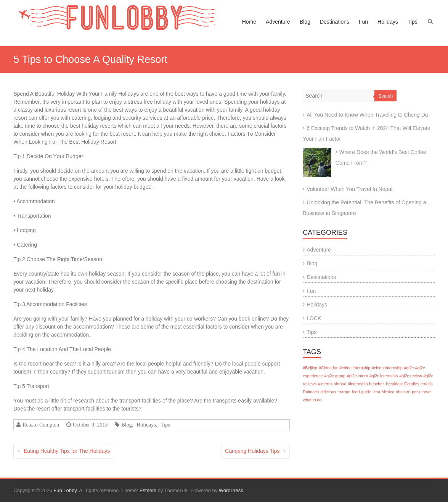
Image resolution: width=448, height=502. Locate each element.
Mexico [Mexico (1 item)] (388, 392)
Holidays (388, 22)
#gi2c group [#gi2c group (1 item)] (335, 376)
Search (385, 96)
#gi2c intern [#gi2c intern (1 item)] (357, 376)
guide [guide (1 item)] (366, 392)
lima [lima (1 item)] (376, 392)
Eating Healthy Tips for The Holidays (63, 451)
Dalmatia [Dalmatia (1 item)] (311, 392)
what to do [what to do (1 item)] (312, 400)
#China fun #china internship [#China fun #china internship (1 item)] (344, 368)
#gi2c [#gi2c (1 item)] (409, 368)
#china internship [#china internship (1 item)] (387, 368)
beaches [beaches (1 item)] (377, 384)
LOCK (314, 318)
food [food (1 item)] (356, 392)
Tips (413, 22)
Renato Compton (41, 425)
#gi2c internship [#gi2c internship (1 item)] (384, 376)
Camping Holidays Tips (256, 451)
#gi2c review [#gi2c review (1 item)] (410, 376)
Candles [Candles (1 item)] (412, 384)
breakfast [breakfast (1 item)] (394, 384)
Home (249, 22)
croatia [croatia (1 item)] (427, 384)
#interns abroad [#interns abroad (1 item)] (332, 384)
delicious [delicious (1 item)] (328, 392)
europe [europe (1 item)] (344, 392)
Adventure (278, 22)
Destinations (335, 22)
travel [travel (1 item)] (426, 392)
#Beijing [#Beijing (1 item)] (310, 368)
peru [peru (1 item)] (416, 392)
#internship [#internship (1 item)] (358, 384)
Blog (305, 22)
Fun (363, 22)
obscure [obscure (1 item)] (403, 392)
